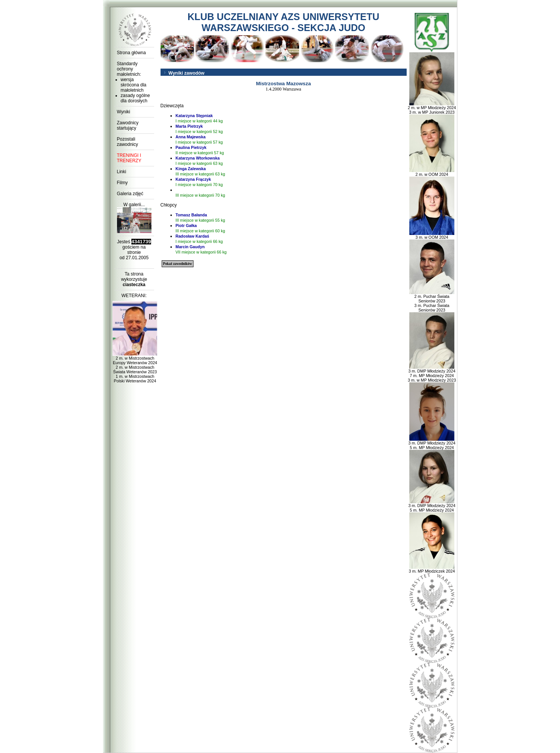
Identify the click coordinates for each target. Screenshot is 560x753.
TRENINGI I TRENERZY (129, 158)
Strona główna (132, 53)
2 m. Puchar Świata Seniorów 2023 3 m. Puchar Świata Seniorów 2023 (432, 301)
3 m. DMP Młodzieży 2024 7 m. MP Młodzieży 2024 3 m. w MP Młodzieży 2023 (432, 374)
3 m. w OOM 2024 (432, 235)
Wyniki (124, 112)
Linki (122, 172)
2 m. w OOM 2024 (432, 172)
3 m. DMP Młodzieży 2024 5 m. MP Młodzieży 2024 (432, 443)
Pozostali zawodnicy (128, 142)
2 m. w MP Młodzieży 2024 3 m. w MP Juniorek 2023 (432, 108)
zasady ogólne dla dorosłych (135, 98)
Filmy (122, 183)
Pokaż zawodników (178, 264)
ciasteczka (134, 285)
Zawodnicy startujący (128, 125)
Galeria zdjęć (130, 194)
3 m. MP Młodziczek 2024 (432, 569)
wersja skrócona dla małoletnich (134, 85)
